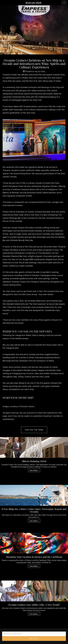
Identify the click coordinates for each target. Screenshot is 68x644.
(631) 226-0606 (34, 3)
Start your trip (34, 638)
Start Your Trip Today (34, 430)
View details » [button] (34, 470)
